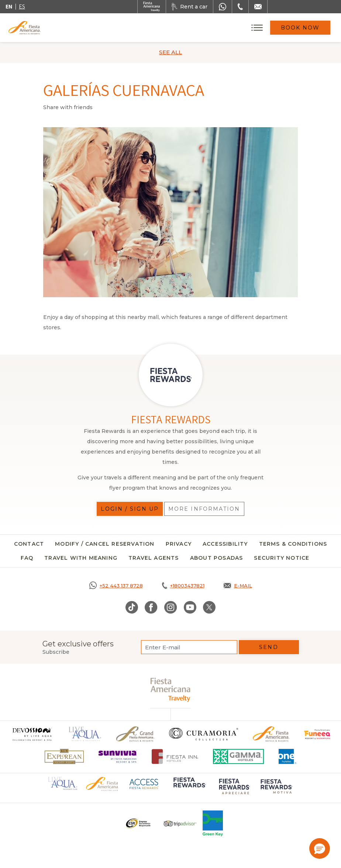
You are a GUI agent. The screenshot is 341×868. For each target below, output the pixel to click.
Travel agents (154, 558)
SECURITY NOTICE (282, 558)
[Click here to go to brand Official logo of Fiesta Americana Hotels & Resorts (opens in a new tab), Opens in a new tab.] (102, 784)
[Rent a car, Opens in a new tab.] (190, 7)
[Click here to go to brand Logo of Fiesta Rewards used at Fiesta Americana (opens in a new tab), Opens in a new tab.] (189, 788)
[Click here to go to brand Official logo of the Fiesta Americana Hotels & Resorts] (271, 734)
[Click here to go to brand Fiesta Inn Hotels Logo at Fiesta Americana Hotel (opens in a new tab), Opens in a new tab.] (175, 756)
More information (204, 509)
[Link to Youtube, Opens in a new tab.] (190, 607)
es (22, 6)
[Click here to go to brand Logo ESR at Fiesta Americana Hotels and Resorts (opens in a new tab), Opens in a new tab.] (138, 823)
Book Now (300, 28)
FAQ (27, 558)
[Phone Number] (240, 7)
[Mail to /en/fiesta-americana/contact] (258, 7)
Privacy (179, 544)
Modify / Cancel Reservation (105, 544)
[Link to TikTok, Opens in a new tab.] (132, 607)
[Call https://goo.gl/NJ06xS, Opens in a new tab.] (116, 586)
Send (268, 647)
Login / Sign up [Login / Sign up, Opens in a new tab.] (130, 509)
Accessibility (225, 544)
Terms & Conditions (293, 544)
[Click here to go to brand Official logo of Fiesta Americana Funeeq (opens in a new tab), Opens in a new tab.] (318, 734)
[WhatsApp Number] (223, 7)
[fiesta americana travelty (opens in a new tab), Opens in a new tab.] (171, 690)
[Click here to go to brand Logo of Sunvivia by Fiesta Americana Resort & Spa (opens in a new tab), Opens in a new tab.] (118, 756)
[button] (320, 848)
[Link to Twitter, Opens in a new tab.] (209, 607)
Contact (29, 544)
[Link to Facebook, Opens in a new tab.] (151, 607)
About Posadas (217, 558)
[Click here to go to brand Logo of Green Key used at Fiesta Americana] (213, 823)
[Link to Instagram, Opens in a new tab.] (171, 607)
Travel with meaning (81, 558)
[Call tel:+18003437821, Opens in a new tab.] (183, 586)
